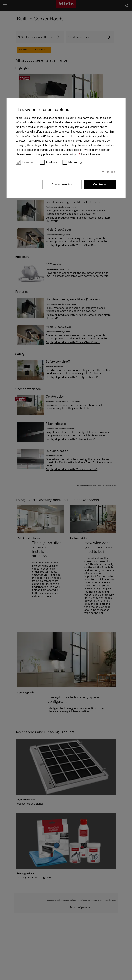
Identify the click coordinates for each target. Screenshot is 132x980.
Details (110, 172)
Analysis (51, 162)
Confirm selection (62, 184)
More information (91, 154)
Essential (28, 162)
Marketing (75, 162)
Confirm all (100, 184)
